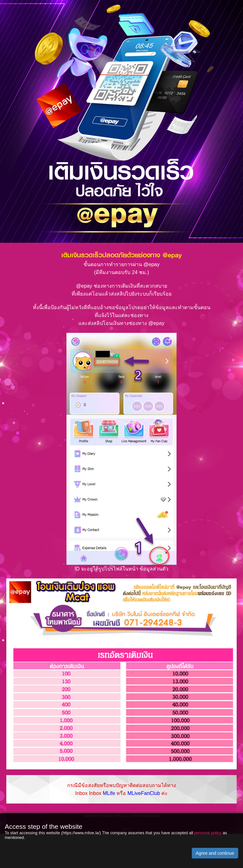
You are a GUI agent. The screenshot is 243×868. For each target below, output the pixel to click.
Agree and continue (215, 853)
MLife (109, 793)
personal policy (208, 833)
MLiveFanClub (144, 793)
